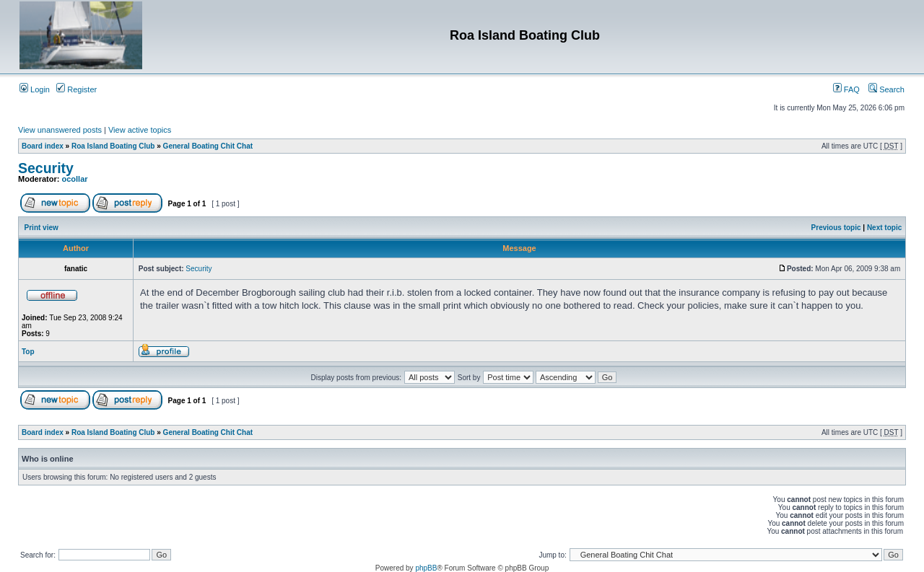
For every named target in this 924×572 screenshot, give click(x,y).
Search (886, 89)
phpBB (426, 568)
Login (35, 89)
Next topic (884, 228)
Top (28, 352)
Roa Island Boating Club (113, 146)
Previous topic (836, 228)
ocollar (75, 179)
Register (77, 89)
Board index (43, 146)
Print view (42, 228)
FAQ (846, 89)
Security (46, 168)
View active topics (140, 130)
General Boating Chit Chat (208, 146)
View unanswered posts (60, 130)
